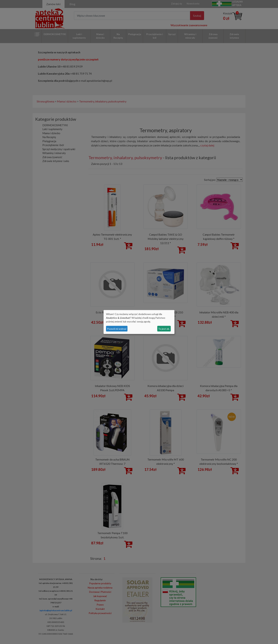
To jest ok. (164, 329)
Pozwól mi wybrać (117, 329)
